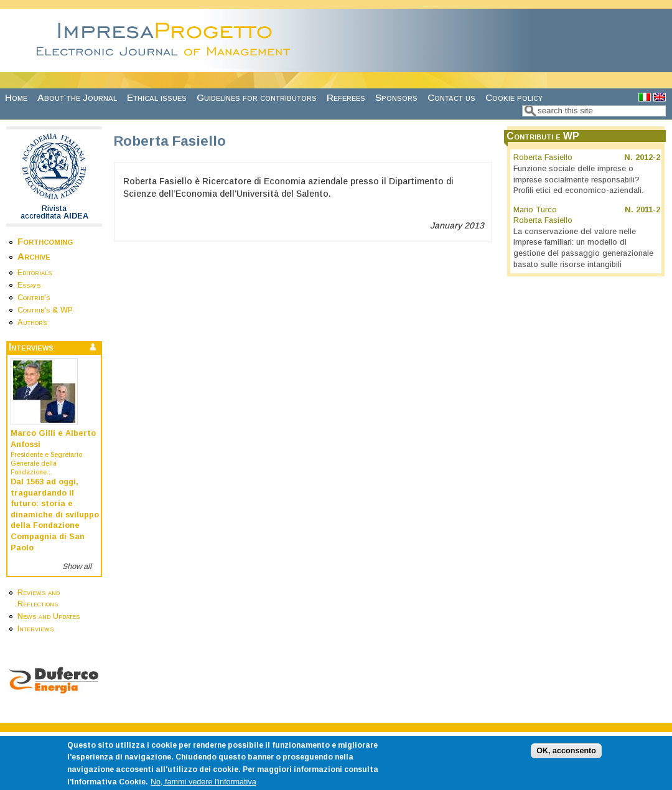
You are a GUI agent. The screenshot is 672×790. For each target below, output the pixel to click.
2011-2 (648, 210)
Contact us (451, 97)
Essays (29, 285)
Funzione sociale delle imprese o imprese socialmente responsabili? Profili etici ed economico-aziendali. (578, 180)
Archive (34, 256)
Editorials (35, 273)
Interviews (35, 629)
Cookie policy (514, 97)
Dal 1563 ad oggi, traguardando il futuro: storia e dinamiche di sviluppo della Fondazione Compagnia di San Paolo (55, 515)
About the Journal (77, 97)
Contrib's (34, 298)
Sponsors (396, 97)
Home (16, 97)
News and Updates (49, 616)
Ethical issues (157, 97)
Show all (77, 567)
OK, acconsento (566, 757)
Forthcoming (45, 241)
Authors (32, 322)
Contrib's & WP (45, 310)
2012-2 (648, 158)
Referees (346, 97)
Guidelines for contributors (257, 97)
